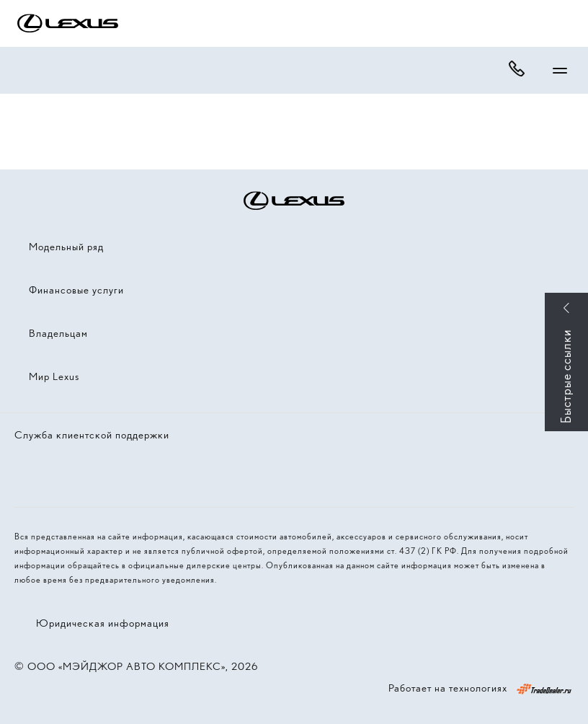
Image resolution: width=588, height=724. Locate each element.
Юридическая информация (103, 623)
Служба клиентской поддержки (92, 435)
